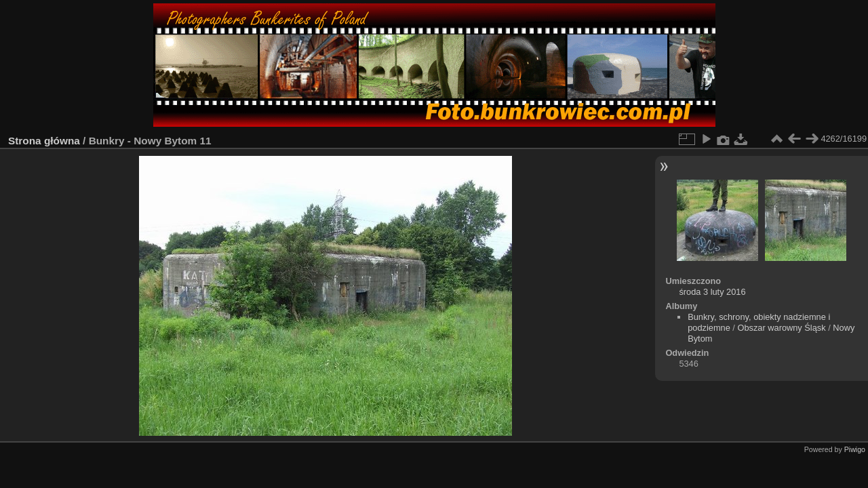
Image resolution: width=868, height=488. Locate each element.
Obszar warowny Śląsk (781, 328)
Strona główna (44, 141)
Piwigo (855, 449)
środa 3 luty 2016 (712, 292)
